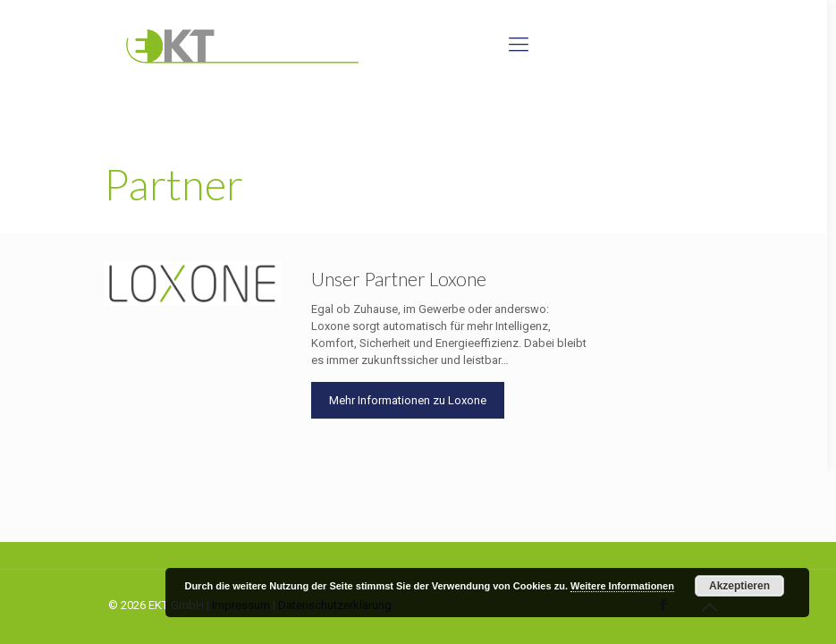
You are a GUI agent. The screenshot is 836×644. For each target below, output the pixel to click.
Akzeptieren (739, 586)
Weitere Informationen (622, 586)
